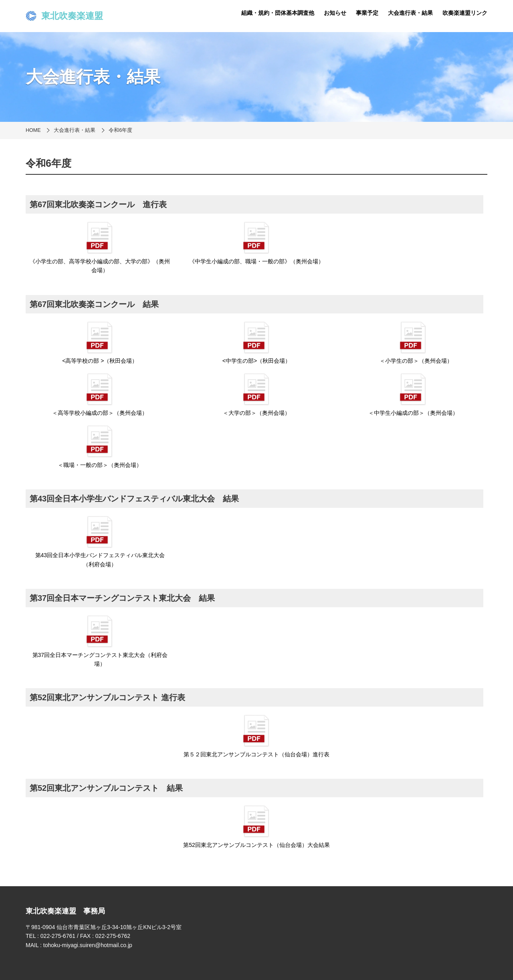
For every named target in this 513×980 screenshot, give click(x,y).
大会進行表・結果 (410, 13)
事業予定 (367, 13)
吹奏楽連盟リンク (465, 13)
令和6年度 (120, 130)
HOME (33, 130)
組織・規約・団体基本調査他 (278, 13)
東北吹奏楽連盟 (64, 16)
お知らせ (335, 13)
